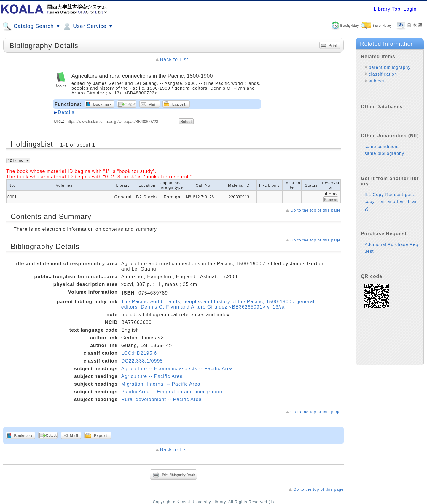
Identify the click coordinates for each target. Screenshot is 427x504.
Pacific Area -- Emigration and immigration (172, 392)
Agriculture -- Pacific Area (152, 376)
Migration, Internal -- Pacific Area (161, 384)
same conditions (382, 142)
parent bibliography (389, 67)
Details (66, 112)
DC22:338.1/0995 (142, 361)
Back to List (174, 59)
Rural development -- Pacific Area (161, 399)
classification (383, 74)
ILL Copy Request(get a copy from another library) (391, 197)
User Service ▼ (88, 26)
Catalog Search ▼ (32, 26)
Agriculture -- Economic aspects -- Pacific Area (177, 369)
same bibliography (384, 149)
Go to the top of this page (316, 210)
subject (376, 81)
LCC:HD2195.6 (139, 353)
